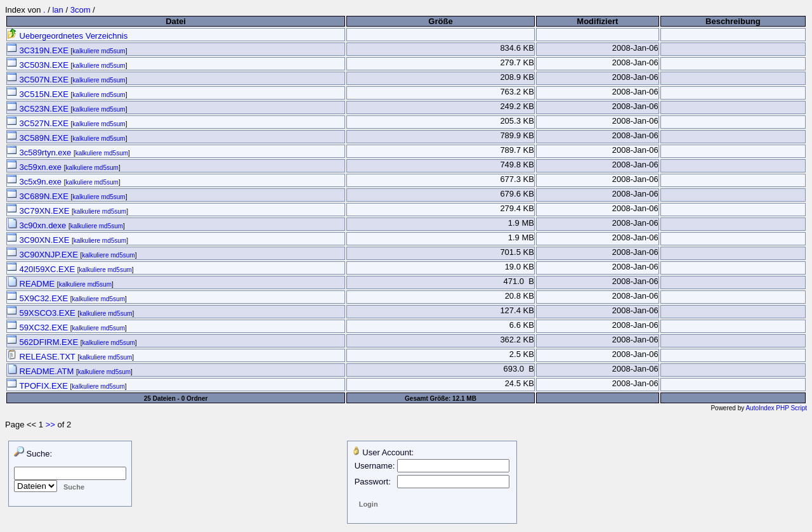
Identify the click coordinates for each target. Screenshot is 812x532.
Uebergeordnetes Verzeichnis (67, 36)
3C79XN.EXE (39, 211)
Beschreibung (733, 21)
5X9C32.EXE (39, 298)
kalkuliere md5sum (99, 51)
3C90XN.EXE (39, 240)
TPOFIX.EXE (39, 386)
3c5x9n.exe (36, 182)
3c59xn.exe (36, 167)
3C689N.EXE (39, 196)
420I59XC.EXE (42, 269)
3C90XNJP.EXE (43, 255)
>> (50, 425)
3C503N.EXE (39, 65)
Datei (176, 21)
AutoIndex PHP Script (776, 408)
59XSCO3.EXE (42, 313)
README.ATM (42, 371)
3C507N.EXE (39, 80)
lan (57, 10)
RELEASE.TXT (42, 357)
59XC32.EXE (39, 328)
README (32, 284)
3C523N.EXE (39, 109)
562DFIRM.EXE (44, 342)
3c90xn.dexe (38, 225)
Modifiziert (597, 21)
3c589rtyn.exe (40, 152)
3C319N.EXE (39, 50)
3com (81, 10)
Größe (440, 21)
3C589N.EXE (39, 138)
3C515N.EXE (39, 94)
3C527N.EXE (39, 123)
